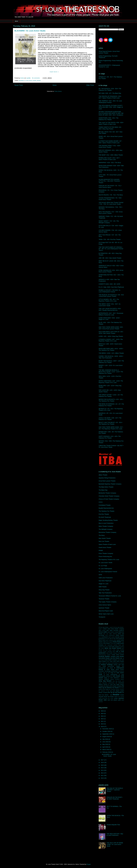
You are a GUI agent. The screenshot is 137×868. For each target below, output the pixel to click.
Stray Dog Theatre (104, 590)
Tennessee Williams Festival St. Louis (110, 596)
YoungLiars (102, 617)
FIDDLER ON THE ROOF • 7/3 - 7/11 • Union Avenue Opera (110, 186)
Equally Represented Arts (106, 508)
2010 (102, 778)
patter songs (102, 663)
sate (108, 668)
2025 (102, 714)
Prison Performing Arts (105, 556)
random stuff (117, 665)
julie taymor (106, 647)
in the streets (106, 643)
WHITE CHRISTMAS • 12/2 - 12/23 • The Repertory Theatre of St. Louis (111, 382)
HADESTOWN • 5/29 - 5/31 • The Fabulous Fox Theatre (109, 119)
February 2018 (107, 752)
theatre (39, 81)
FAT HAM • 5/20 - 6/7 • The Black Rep (110, 93)
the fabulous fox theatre (112, 688)
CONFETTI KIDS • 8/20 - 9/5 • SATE (109, 284)
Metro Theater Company (106, 526)
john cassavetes (109, 645)
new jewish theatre (104, 658)
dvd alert (107, 639)
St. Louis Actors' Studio (106, 563)
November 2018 (107, 729)
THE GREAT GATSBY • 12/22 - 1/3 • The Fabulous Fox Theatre (111, 396)
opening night (121, 660)
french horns (102, 640)
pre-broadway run (116, 663)
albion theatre (102, 630)
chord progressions (110, 635)
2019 (102, 724)
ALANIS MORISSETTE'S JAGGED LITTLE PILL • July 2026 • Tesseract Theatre (109, 181)
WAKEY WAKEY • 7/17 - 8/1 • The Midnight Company (109, 222)
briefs (119, 634)
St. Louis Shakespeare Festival (108, 572)
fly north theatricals (119, 639)
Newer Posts (19, 85)
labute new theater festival (113, 648)
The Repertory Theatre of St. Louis (109, 560)
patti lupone (108, 663)
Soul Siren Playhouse (105, 581)
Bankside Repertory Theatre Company (110, 484)
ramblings (110, 665)
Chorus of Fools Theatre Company (109, 499)
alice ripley (109, 630)
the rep (110, 692)
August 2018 (106, 737)
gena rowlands (110, 640)
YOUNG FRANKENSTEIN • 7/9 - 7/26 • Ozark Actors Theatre (110, 199)
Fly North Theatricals (105, 517)
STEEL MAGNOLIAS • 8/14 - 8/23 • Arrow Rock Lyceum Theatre (111, 271)
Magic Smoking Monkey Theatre (108, 520)
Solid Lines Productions (106, 578)
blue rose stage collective (110, 634)
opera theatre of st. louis (106, 661)
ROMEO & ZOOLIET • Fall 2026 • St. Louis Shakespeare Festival (110, 291)
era (111, 639)
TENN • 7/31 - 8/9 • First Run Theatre (110, 239)
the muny (106, 689)
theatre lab (107, 697)
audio (105, 632)
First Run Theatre (104, 514)
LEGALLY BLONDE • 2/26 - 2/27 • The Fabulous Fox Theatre (110, 419)
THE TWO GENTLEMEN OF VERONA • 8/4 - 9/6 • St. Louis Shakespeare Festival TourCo (111, 249)
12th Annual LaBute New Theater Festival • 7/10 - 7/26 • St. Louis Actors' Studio (111, 203)
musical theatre (104, 656)
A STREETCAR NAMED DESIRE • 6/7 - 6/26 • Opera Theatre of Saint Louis (110, 142)
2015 (102, 765)
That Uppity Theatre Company (108, 602)
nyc (121, 658)
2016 (102, 762)
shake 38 (113, 668)
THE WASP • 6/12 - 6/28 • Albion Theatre (111, 155)
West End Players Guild (106, 611)
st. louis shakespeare (110, 674)
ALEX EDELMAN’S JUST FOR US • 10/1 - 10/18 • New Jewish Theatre (111, 332)
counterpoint (105, 637)
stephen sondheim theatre (117, 679)
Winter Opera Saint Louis (106, 614)
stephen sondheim (104, 679)
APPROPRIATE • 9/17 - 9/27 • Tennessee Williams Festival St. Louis (111, 314)
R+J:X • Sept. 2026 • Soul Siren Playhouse (111, 287)
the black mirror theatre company (113, 686)
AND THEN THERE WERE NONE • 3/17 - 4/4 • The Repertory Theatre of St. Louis (111, 428)
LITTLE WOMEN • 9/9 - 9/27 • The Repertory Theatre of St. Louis (109, 300)
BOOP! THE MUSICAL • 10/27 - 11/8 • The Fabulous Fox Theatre (111, 362)
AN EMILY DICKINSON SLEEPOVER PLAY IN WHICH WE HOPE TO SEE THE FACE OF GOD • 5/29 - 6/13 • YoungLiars (111, 113)
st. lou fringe (110, 673)
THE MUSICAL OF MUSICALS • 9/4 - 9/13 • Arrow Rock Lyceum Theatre (111, 296)
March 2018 (106, 750)
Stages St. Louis (104, 584)
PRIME (101, 550)
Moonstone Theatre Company (107, 532)
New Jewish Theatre (105, 538)
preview (122, 663)
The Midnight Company (106, 529)
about (17, 21)
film (113, 639)
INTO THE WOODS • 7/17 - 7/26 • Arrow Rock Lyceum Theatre (111, 213)
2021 (102, 721)
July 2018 (105, 739)
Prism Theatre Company (106, 553)
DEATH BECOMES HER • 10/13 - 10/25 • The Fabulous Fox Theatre (111, 349)
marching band (111, 652)
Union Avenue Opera (105, 605)
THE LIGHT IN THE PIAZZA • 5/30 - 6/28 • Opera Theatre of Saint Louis (111, 123)
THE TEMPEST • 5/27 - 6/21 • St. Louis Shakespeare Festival (110, 102)
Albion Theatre (103, 475)
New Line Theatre (104, 541)
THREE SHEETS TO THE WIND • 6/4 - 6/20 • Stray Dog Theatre (110, 128)
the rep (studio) (117, 692)
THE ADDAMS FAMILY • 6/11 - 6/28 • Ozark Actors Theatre (110, 146)
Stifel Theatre (103, 587)
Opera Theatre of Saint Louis (107, 544)
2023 (102, 719)
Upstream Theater (104, 608)
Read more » (54, 72)
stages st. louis (108, 678)
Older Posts (90, 85)
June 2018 (106, 742)
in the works (113, 643)
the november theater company (116, 689)
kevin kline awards (114, 647)
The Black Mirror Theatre (106, 487)
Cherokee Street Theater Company (109, 496)
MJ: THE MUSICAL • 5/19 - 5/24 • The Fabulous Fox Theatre (110, 89)
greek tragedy (109, 642)
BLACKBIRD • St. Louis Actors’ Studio (30, 31)
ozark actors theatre (118, 661)
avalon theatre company (113, 632)
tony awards (121, 697)
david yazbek (112, 637)
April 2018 (105, 747)
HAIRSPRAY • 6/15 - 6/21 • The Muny (110, 163)
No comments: (36, 78)
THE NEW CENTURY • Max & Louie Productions (115, 835)
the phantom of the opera (106, 691)
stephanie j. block (119, 678)
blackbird (21, 81)
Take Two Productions (105, 593)
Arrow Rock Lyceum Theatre (107, 481)
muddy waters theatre (118, 655)
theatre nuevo (114, 697)
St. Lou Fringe (103, 566)
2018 (102, 727)
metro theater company (112, 653)
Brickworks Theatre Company (107, 493)
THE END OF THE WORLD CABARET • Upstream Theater (115, 790)
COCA (101, 502)
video (105, 700)
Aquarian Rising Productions (107, 478)
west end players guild (114, 700)
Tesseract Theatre (104, 599)
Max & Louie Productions (106, 523)
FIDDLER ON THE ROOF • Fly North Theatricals (115, 798)
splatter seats (102, 673)
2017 (102, 760)
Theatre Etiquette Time (113, 825)
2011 (102, 776)
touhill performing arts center (106, 698)
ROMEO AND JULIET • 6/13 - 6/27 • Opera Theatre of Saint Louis (109, 159)
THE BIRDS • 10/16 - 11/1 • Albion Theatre (111, 353)
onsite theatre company (111, 660)
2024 (102, 716)
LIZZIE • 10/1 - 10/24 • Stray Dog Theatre (111, 336)
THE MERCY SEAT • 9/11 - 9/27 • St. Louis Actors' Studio (110, 305)
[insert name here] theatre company (114, 629)
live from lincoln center (109, 650)
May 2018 (105, 744)
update (116, 698)
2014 (102, 768)
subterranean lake (113, 683)
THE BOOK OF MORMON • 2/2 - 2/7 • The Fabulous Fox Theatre (111, 405)
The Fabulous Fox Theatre (107, 511)
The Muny (102, 535)
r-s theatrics (102, 665)
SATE (100, 575)
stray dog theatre (105, 681)
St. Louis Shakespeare (105, 569)
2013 (102, 770)
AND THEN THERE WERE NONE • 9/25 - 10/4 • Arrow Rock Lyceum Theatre (111, 328)
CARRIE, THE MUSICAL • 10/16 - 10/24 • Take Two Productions (111, 357)
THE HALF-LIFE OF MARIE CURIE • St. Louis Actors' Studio (115, 844)
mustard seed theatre (117, 656)
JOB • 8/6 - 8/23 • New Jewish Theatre (110, 258)
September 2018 (107, 734)
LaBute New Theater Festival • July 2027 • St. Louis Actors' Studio (111, 446)
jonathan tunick (117, 645)
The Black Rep (103, 490)
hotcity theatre (117, 642)
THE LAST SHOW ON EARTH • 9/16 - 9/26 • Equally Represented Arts (110, 309)
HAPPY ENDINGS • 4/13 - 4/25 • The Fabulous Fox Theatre (110, 437)
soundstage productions (111, 671)
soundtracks (121, 671)
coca (100, 637)
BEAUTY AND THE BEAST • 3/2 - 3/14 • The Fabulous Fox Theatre (111, 423)
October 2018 (107, 731)
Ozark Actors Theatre (105, 547)
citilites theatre (120, 635)
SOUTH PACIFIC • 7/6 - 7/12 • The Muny (111, 195)
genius (115, 640)
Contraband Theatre (105, 505)
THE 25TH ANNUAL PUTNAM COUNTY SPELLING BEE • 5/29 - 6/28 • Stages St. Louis (111, 107)
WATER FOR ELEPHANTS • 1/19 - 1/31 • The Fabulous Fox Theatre (111, 400)
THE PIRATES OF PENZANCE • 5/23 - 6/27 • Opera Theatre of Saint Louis (110, 97)
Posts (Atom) (58, 91)
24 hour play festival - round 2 (106, 627)
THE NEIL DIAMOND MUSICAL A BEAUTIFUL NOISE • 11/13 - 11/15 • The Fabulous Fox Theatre (111, 372)
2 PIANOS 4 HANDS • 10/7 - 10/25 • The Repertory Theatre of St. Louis (111, 340)
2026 (102, 711)
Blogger (89, 864)
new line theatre (115, 658)
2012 (102, 773)
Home (55, 85)
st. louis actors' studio (30, 81)
